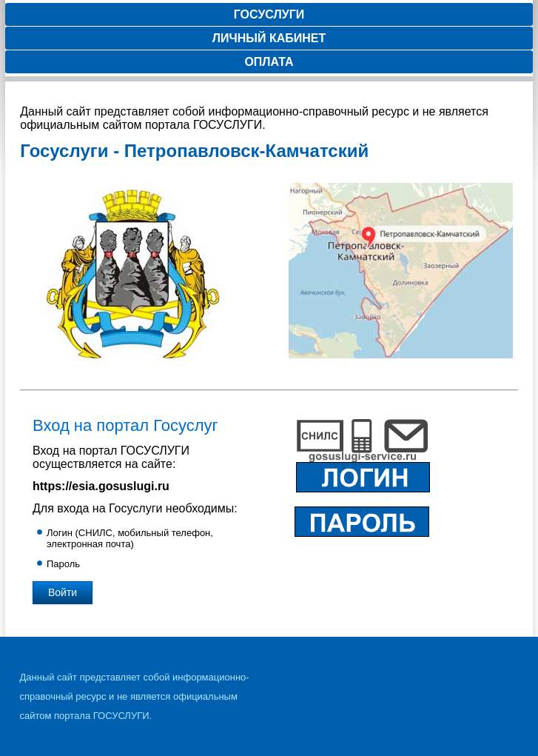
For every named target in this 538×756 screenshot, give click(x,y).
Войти (63, 592)
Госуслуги (269, 14)
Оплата (269, 62)
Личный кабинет (269, 38)
